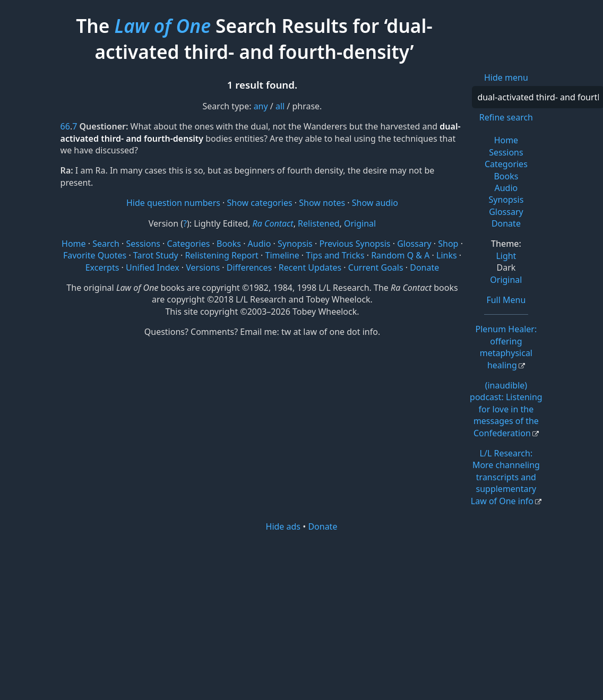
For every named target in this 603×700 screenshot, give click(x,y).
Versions (203, 267)
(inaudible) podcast (506, 409)
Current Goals (376, 267)
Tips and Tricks (335, 255)
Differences (249, 267)
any (261, 106)
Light (506, 256)
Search (106, 244)
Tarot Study (156, 255)
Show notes (322, 203)
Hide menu (506, 77)
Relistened (318, 223)
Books (506, 176)
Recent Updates (310, 267)
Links (447, 255)
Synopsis (506, 200)
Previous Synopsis (355, 244)
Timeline (282, 255)
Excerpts (102, 267)
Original (506, 280)
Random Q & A (400, 255)
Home (506, 140)
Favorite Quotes (95, 255)
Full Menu (506, 300)
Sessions (506, 152)
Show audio (375, 203)
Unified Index (153, 267)
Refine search (506, 117)
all (280, 106)
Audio (506, 188)
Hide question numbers (173, 203)
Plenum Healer (506, 347)
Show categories (260, 203)
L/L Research (505, 477)
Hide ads (283, 526)
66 (65, 126)
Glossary (506, 212)
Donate (506, 223)
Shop (448, 244)
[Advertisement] (301, 615)
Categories (506, 164)
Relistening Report (221, 255)
